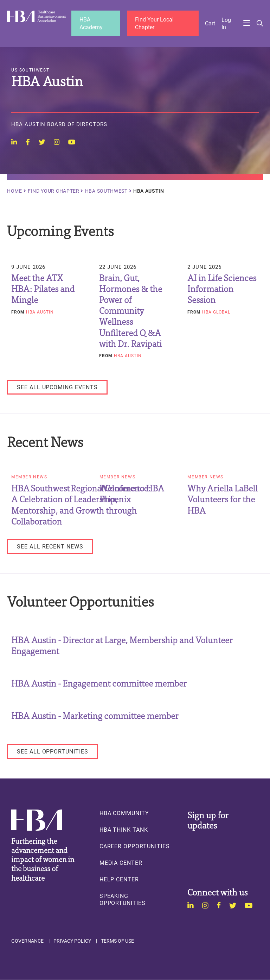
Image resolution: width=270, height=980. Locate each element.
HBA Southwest (106, 191)
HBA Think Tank (124, 830)
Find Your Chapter (54, 191)
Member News (29, 477)
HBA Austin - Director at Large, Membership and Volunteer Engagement (122, 645)
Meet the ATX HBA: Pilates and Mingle (43, 289)
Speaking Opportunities (123, 899)
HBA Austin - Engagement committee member (99, 683)
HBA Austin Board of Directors (59, 125)
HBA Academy (91, 23)
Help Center (119, 879)
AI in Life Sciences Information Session (222, 289)
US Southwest (30, 70)
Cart (210, 23)
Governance (27, 941)
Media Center (121, 863)
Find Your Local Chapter (154, 23)
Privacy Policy (72, 941)
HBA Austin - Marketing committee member (95, 715)
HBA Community (124, 813)
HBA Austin (40, 312)
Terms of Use (117, 941)
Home (15, 191)
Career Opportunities (135, 846)
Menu (246, 23)
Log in (226, 23)
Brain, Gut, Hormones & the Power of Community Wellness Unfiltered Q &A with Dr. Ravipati (131, 310)
